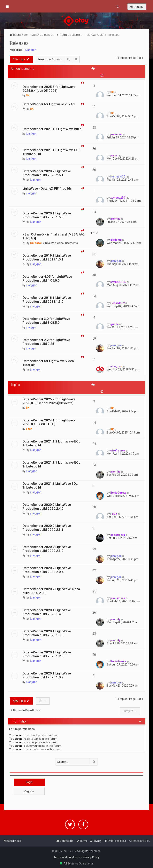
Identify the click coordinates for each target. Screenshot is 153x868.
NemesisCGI (118, 177)
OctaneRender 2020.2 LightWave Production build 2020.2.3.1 (47, 528)
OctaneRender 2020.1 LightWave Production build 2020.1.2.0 (47, 654)
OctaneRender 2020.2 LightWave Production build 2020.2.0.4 (47, 570)
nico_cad (116, 366)
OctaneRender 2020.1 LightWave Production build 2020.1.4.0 (47, 612)
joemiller (116, 134)
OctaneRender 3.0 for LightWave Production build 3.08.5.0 (46, 321)
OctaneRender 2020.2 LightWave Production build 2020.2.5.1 (47, 173)
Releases (19, 43)
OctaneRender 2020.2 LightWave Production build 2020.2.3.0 (47, 549)
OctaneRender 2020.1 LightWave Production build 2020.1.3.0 (47, 633)
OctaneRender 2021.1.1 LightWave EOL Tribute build (51, 464)
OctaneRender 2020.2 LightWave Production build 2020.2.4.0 (47, 507)
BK (28, 95)
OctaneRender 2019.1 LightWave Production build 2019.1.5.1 (47, 257)
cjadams (116, 240)
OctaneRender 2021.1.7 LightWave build (52, 129)
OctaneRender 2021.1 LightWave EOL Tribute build (50, 485)
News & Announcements (63, 243)
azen (29, 429)
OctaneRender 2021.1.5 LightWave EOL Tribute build (51, 152)
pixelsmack (118, 598)
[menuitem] (118, 6)
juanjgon (31, 50)
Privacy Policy (91, 857)
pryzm (114, 155)
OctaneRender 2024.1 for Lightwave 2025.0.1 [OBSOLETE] (49, 422)
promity (115, 219)
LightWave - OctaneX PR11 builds (47, 188)
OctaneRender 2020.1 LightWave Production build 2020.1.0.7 (47, 675)
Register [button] (29, 791)
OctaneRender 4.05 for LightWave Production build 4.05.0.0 (47, 278)
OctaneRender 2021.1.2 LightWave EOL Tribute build (51, 443)
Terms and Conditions (67, 857)
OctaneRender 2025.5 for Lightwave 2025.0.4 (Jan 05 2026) (49, 89)
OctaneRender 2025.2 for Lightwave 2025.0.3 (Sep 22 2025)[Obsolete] (49, 401)
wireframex (118, 451)
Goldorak (36, 243)
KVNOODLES (118, 282)
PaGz (114, 514)
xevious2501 (118, 198)
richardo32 (118, 303)
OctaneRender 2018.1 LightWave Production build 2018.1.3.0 (47, 300)
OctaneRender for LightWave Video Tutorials (48, 363)
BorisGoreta (118, 493)
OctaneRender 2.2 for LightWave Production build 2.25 (46, 342)
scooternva (118, 535)
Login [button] (29, 782)
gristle (115, 324)
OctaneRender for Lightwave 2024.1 (49, 104)
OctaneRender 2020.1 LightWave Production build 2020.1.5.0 (47, 215)
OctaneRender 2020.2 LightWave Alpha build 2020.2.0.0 (51, 591)
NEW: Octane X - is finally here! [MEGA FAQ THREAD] (54, 236)
